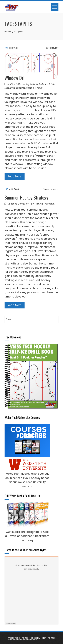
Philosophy (49, 204)
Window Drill (16, 78)
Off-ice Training (34, 204)
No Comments (51, 189)
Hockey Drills (28, 84)
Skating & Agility (35, 88)
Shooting (21, 88)
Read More (15, 177)
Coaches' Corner (16, 204)
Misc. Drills (10, 88)
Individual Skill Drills (46, 84)
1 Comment (52, 48)
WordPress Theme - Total (22, 638)
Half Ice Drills (14, 84)
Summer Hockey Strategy (26, 197)
